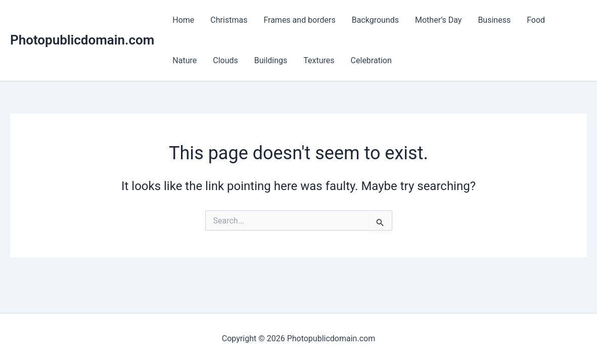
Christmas (229, 20)
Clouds (225, 60)
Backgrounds (375, 20)
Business (494, 20)
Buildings (271, 60)
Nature (185, 60)
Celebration (371, 60)
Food (536, 20)
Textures (319, 60)
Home (183, 20)
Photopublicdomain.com (82, 40)
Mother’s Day (438, 20)
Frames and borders (299, 20)
